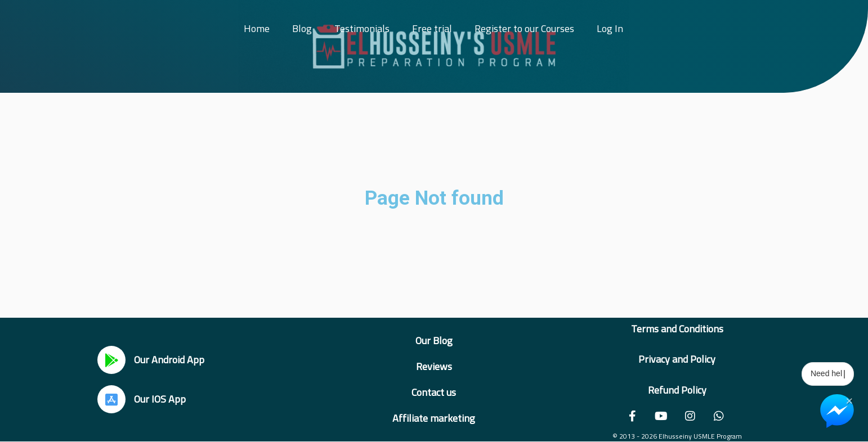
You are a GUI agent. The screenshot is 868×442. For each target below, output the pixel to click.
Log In (610, 28)
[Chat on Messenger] (837, 411)
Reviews (434, 366)
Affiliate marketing (434, 418)
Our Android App (169, 360)
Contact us (434, 392)
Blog (302, 28)
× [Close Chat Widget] (849, 400)
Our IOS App (160, 399)
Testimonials (362, 28)
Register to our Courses (524, 28)
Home (257, 28)
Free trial (432, 28)
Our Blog (434, 340)
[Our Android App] (111, 360)
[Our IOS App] (111, 399)
